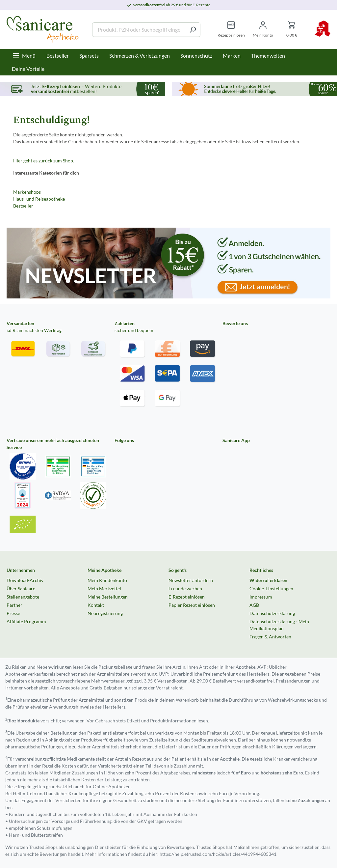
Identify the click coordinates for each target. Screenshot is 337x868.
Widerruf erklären (268, 580)
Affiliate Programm (26, 621)
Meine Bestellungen (108, 597)
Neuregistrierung (105, 613)
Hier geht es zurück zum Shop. (44, 161)
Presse (13, 613)
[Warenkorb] (292, 29)
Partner (14, 605)
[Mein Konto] (263, 29)
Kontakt (96, 605)
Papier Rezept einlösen (192, 605)
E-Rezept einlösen (187, 597)
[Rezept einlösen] (231, 29)
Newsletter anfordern (191, 580)
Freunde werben (185, 588)
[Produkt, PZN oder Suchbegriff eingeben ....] (139, 30)
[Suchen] (193, 30)
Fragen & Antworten (270, 637)
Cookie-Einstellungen (271, 588)
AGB (254, 605)
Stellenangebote (23, 597)
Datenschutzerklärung (272, 613)
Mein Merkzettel (104, 588)
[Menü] (24, 56)
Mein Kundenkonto (107, 580)
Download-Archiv (25, 580)
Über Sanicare (21, 588)
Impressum (261, 597)
